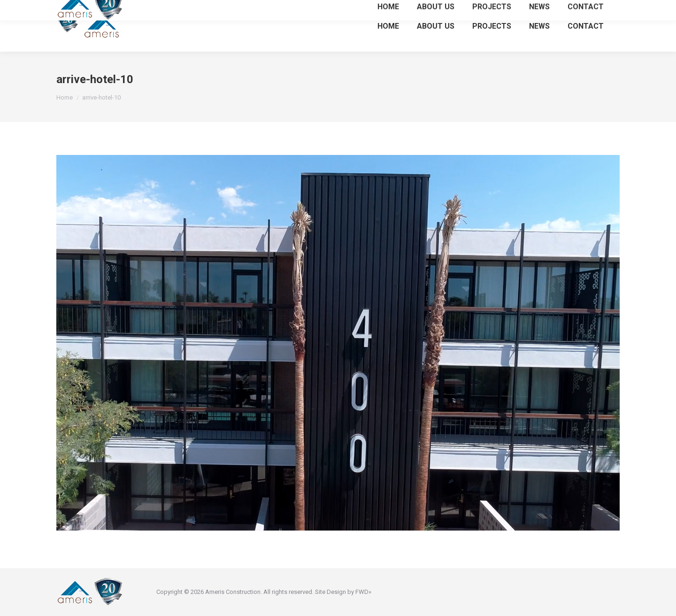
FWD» (363, 592)
